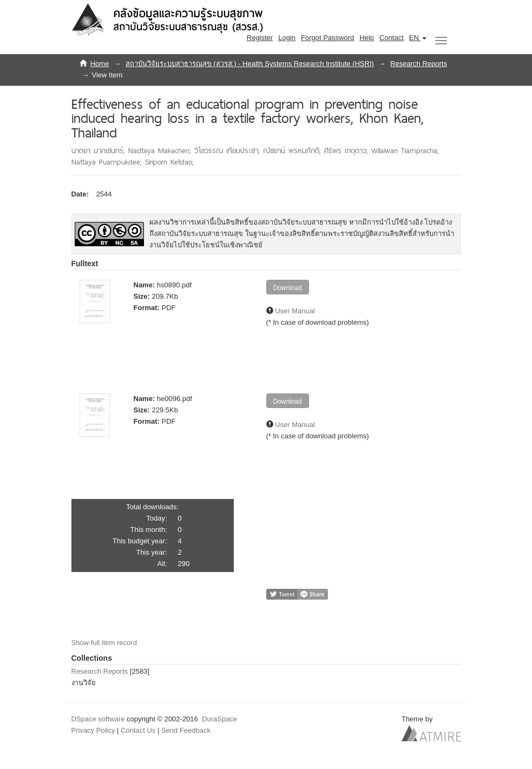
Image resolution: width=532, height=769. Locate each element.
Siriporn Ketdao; (169, 162)
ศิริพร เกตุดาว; (348, 150)
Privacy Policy (93, 730)
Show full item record (104, 643)
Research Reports (419, 64)
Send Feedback (186, 730)
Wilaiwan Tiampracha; (405, 150)
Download (288, 288)
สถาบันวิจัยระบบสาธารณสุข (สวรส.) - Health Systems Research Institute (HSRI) (250, 64)
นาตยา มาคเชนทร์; (100, 150)
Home (100, 64)
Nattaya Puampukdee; (108, 162)
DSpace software (98, 719)
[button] (418, 38)
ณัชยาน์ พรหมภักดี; (294, 150)
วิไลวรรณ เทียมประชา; (229, 150)
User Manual (295, 311)
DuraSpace (219, 719)
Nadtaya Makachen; (161, 150)
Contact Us (138, 730)
